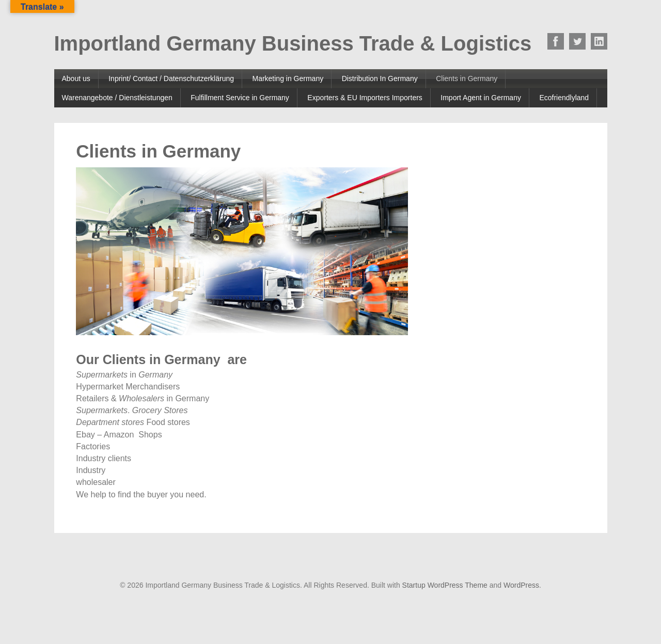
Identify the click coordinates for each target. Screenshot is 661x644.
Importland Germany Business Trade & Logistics (293, 43)
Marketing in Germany (288, 78)
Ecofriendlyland (564, 98)
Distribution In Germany (380, 78)
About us (76, 78)
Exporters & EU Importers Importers (365, 98)
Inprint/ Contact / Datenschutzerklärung (171, 78)
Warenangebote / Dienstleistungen (117, 98)
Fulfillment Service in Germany (240, 98)
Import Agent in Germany (481, 98)
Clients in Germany (467, 78)
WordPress (521, 585)
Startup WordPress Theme (445, 585)
